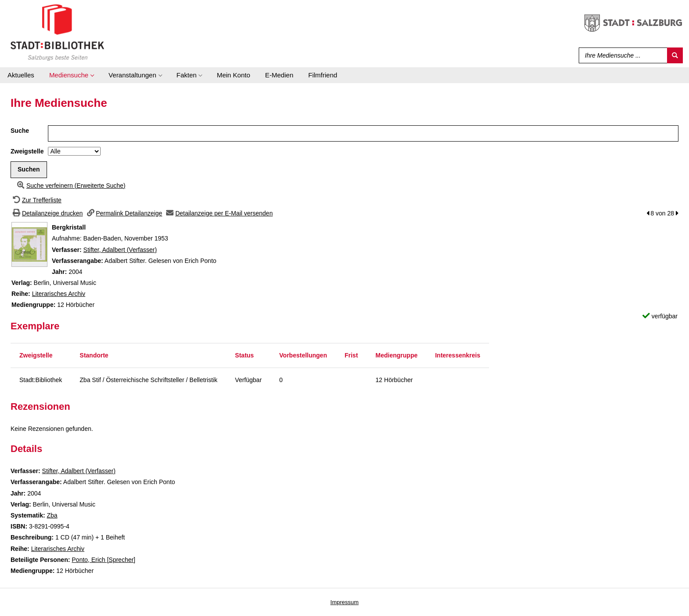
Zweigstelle (27, 151)
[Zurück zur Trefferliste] (36, 200)
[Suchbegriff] (621, 55)
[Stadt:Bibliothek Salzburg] (57, 32)
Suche (20, 131)
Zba (52, 515)
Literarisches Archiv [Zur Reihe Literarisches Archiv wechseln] (59, 294)
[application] (71, 75)
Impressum (344, 602)
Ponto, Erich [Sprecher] (103, 560)
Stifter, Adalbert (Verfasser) (120, 250)
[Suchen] (675, 55)
